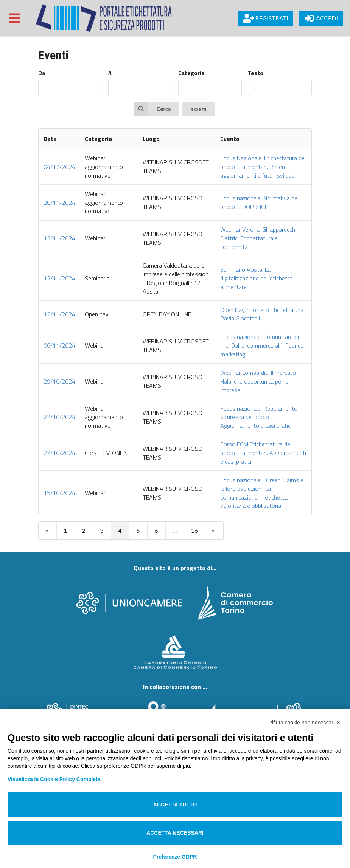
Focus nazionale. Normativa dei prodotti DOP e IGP (259, 202)
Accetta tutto (175, 805)
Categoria (191, 73)
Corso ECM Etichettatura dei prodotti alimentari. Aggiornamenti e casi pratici (263, 453)
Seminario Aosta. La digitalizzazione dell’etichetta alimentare (256, 278)
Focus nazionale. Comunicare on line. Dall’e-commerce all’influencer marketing (263, 345)
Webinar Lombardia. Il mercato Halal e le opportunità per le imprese (258, 381)
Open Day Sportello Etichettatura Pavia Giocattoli (262, 314)
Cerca (152, 109)
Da (42, 73)
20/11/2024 (59, 203)
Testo (256, 73)
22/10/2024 (59, 417)
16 (195, 530)
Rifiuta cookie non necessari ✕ (304, 723)
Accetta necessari (175, 833)
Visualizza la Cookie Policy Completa (54, 779)
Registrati (265, 18)
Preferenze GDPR (175, 857)
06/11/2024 (59, 345)
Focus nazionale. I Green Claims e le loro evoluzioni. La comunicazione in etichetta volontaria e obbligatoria (262, 493)
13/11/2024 (59, 238)
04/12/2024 (59, 167)
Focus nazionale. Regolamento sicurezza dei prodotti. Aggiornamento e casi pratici (259, 417)
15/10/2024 (59, 493)
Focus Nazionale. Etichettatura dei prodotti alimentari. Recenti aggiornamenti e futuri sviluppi (263, 167)
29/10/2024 (59, 381)
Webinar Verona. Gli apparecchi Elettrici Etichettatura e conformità (258, 238)
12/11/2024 (59, 278)
